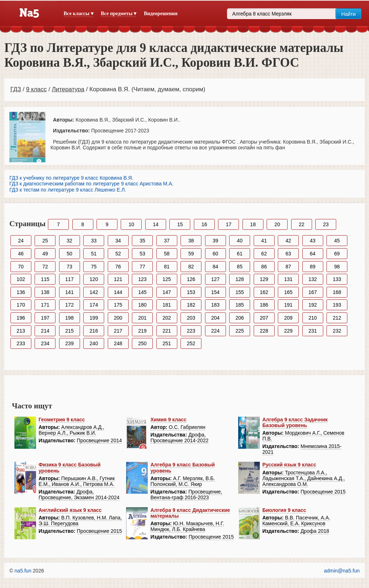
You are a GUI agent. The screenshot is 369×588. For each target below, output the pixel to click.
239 (69, 343)
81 (167, 267)
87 (288, 267)
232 (337, 331)
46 (21, 254)
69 (337, 254)
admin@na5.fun (342, 571)
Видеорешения (161, 14)
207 (264, 318)
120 (94, 279)
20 (277, 224)
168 (337, 292)
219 (143, 331)
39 (215, 241)
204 (215, 318)
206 (239, 318)
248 (118, 343)
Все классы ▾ (79, 14)
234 (45, 343)
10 (132, 224)
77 (142, 267)
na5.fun (23, 571)
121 (118, 279)
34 (118, 241)
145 (143, 292)
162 (264, 292)
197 (45, 318)
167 (313, 292)
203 (191, 318)
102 (21, 279)
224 (215, 331)
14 (156, 224)
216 (94, 331)
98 (337, 267)
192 (313, 305)
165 (288, 292)
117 (69, 279)
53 (142, 254)
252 (191, 343)
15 (180, 224)
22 (302, 224)
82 (191, 267)
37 (167, 241)
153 (191, 292)
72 (45, 267)
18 (253, 224)
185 (239, 305)
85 (240, 267)
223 (191, 331)
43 (313, 241)
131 (288, 279)
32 (70, 241)
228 (264, 331)
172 (69, 305)
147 (167, 292)
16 (204, 224)
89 (313, 267)
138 (45, 292)
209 (288, 318)
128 (239, 279)
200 (118, 318)
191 (288, 305)
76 (118, 267)
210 (313, 318)
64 (313, 254)
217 (118, 331)
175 (118, 305)
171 (45, 305)
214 (45, 331)
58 (167, 254)
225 (239, 331)
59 (191, 254)
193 (337, 305)
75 (94, 267)
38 (191, 241)
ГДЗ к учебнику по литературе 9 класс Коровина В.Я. (71, 178)
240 (94, 343)
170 (21, 305)
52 (118, 254)
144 (118, 292)
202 (167, 318)
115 (45, 279)
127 (215, 279)
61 (240, 254)
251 (167, 343)
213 (21, 331)
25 (45, 241)
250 (143, 343)
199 (94, 318)
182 (191, 305)
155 (239, 292)
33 (94, 241)
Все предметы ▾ (119, 14)
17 (229, 224)
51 (94, 254)
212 (337, 318)
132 (313, 279)
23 (326, 224)
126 (191, 279)
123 (143, 279)
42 (288, 241)
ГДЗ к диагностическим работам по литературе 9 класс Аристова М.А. (91, 184)
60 (215, 254)
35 (142, 241)
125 (167, 279)
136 (21, 292)
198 (69, 318)
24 (21, 241)
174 (94, 305)
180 (143, 305)
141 (69, 292)
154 (215, 292)
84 (215, 267)
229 (288, 331)
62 (264, 254)
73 (70, 267)
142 (94, 292)
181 (167, 305)
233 (21, 343)
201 (143, 318)
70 (21, 267)
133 (337, 279)
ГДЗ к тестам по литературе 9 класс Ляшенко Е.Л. (68, 190)
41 (264, 241)
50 (70, 254)
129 (264, 279)
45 (337, 241)
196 (21, 318)
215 (69, 331)
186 (264, 305)
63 (288, 254)
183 (215, 305)
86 (264, 267)
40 (240, 241)
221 (167, 331)
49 (45, 254)
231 (313, 331)
